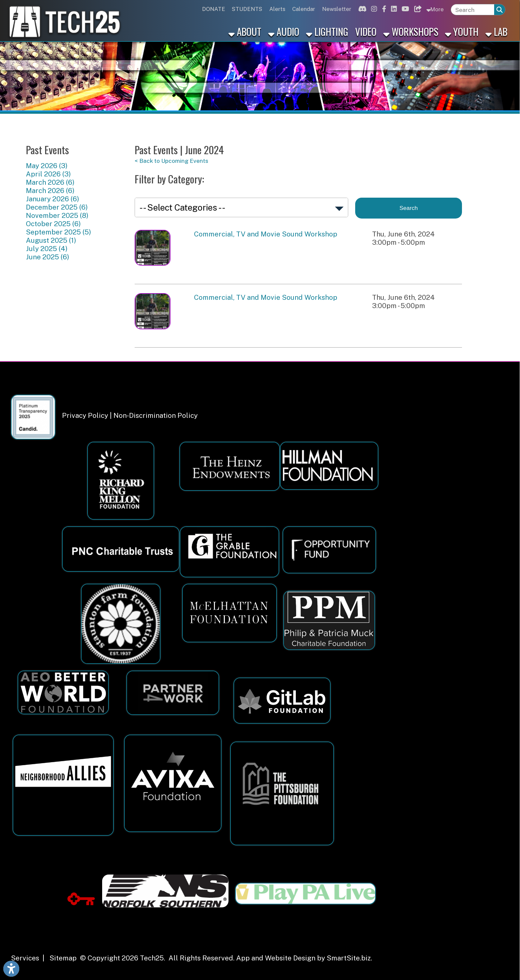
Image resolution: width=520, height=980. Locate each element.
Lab (496, 31)
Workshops (411, 31)
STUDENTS (247, 9)
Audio (284, 31)
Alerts (277, 9)
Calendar (304, 9)
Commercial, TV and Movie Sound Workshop (266, 234)
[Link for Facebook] (383, 9)
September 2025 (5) (59, 232)
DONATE (214, 9)
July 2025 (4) (47, 249)
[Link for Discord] (361, 9)
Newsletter (337, 9)
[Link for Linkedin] (393, 9)
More (435, 9)
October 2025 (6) (53, 224)
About (245, 31)
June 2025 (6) (48, 257)
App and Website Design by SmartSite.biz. (304, 958)
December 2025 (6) (57, 207)
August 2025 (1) (51, 240)
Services (25, 958)
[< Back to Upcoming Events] (298, 161)
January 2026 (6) (53, 199)
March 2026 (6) (50, 182)
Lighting (327, 31)
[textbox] (473, 10)
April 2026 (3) (48, 174)
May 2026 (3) (47, 166)
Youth (462, 31)
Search (409, 208)
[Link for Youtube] (404, 9)
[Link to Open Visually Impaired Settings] (11, 969)
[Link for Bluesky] (417, 9)
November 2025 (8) (57, 215)
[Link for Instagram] (373, 9)
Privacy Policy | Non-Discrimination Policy (130, 415)
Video (366, 31)
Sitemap (63, 958)
